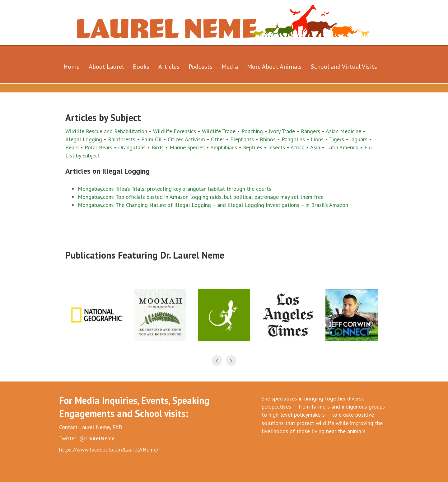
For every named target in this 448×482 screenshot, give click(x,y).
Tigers (337, 139)
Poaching (251, 131)
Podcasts (201, 67)
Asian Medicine (343, 131)
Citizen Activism (186, 139)
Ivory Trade (282, 131)
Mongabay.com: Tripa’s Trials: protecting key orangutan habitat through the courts (175, 189)
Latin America (342, 147)
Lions (317, 139)
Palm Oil (152, 139)
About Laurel (106, 67)
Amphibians (224, 147)
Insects (277, 147)
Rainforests (122, 139)
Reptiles (253, 147)
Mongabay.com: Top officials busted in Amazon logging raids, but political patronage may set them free (201, 197)
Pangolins (293, 139)
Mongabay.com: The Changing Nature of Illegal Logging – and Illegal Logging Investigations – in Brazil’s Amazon (213, 205)
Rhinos (268, 139)
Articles (169, 67)
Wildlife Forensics (175, 131)
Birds (158, 147)
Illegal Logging (84, 139)
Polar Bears (98, 147)
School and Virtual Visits (344, 67)
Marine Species (187, 147)
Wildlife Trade (219, 131)
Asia (316, 147)
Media (230, 67)
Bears (72, 147)
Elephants (242, 139)
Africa (298, 147)
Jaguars (359, 139)
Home (72, 67)
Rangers (310, 131)
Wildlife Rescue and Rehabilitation (106, 131)
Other (218, 139)
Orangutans (132, 147)
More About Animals (274, 67)
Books (141, 67)
